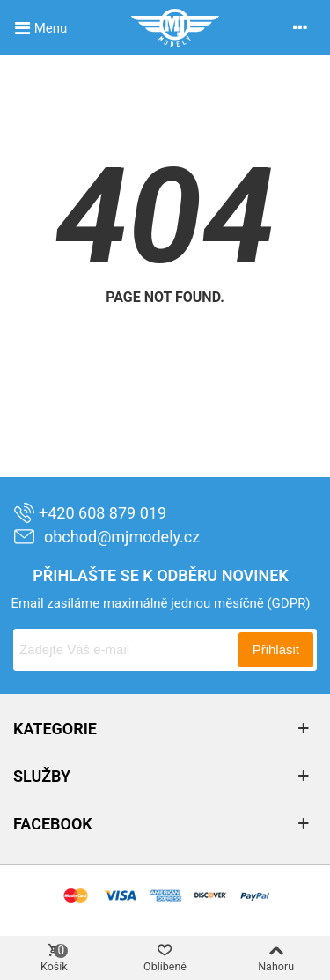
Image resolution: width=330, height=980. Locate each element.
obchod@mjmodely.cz (106, 537)
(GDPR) (288, 603)
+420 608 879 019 (90, 513)
